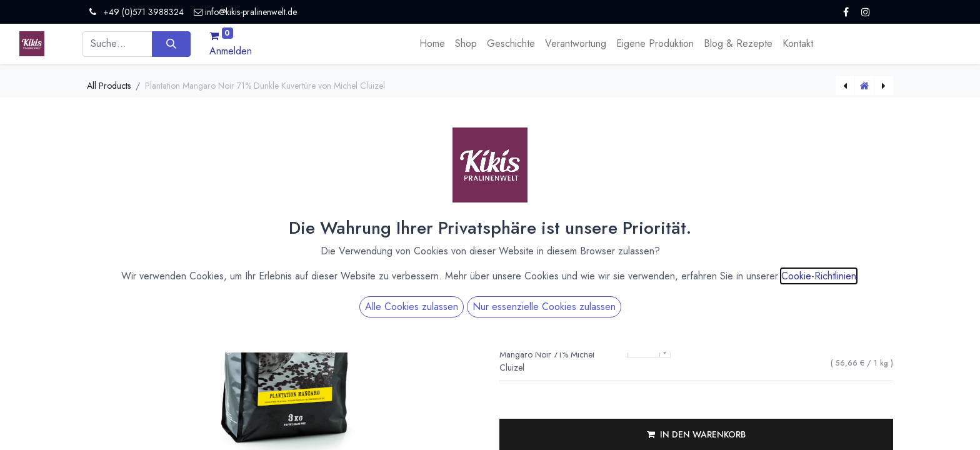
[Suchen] (171, 44)
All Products (109, 86)
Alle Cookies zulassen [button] (412, 270)
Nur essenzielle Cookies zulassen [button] (544, 270)
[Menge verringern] (665, 352)
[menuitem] (432, 44)
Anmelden (231, 51)
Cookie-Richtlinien (819, 239)
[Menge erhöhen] (665, 342)
